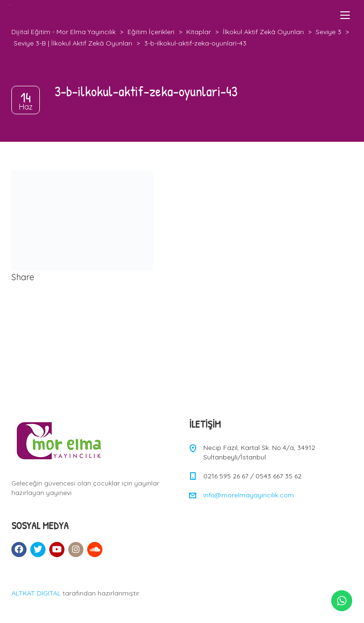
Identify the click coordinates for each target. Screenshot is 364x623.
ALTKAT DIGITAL (36, 593)
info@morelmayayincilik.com (249, 495)
